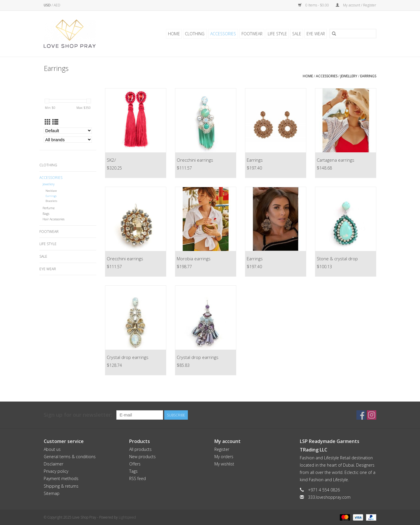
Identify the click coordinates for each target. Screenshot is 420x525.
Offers (135, 464)
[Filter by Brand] (68, 140)
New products (142, 457)
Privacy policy (56, 471)
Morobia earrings (194, 259)
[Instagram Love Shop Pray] (372, 415)
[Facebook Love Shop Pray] (361, 415)
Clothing (197, 34)
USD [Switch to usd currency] (48, 5)
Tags (133, 471)
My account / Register (356, 5)
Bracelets (51, 201)
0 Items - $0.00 (314, 5)
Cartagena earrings (336, 160)
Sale (297, 34)
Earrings (368, 76)
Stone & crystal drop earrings (337, 259)
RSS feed (138, 478)
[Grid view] (48, 122)
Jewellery (349, 76)
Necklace (51, 191)
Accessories (225, 34)
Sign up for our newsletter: (78, 415)
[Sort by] (68, 131)
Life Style (278, 34)
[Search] (353, 34)
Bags (46, 213)
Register (222, 449)
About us (52, 449)
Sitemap (52, 493)
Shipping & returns (61, 486)
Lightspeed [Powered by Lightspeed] (127, 517)
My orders (224, 457)
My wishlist (224, 464)
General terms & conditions (70, 457)
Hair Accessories (54, 219)
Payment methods (61, 478)
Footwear (253, 34)
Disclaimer (54, 464)
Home (176, 34)
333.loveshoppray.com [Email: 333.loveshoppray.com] (329, 497)
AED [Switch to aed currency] (57, 5)
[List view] (55, 122)
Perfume (49, 208)
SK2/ (111, 160)
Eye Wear (316, 34)
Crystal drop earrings (128, 357)
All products (140, 449)
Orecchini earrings (195, 160)
